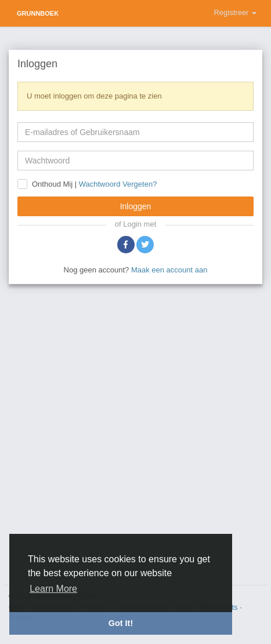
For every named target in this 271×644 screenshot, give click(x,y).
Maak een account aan (169, 270)
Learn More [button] (53, 589)
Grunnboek (38, 13)
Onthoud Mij (52, 184)
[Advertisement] (135, 433)
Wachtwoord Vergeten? (118, 185)
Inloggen (136, 206)
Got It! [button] (121, 623)
